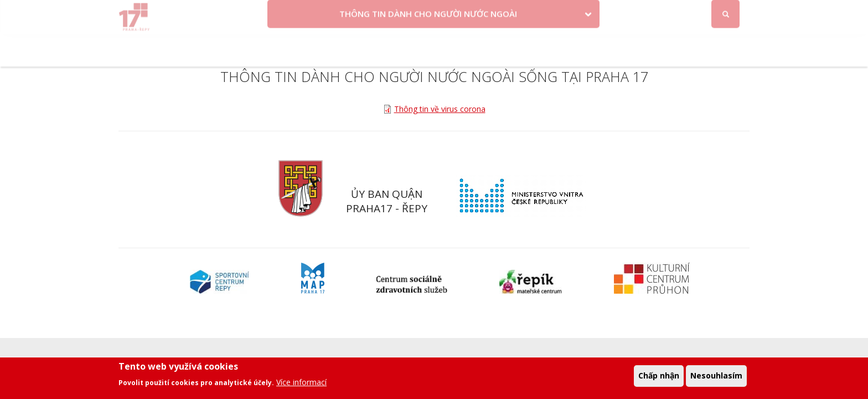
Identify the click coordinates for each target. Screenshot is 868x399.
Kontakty (474, 12)
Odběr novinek (589, 12)
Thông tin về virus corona (440, 109)
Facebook (664, 12)
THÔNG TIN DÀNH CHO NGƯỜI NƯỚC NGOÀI (428, 46)
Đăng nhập (727, 13)
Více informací (301, 384)
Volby (427, 12)
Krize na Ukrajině (354, 12)
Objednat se (527, 12)
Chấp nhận (659, 378)
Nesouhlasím (716, 378)
